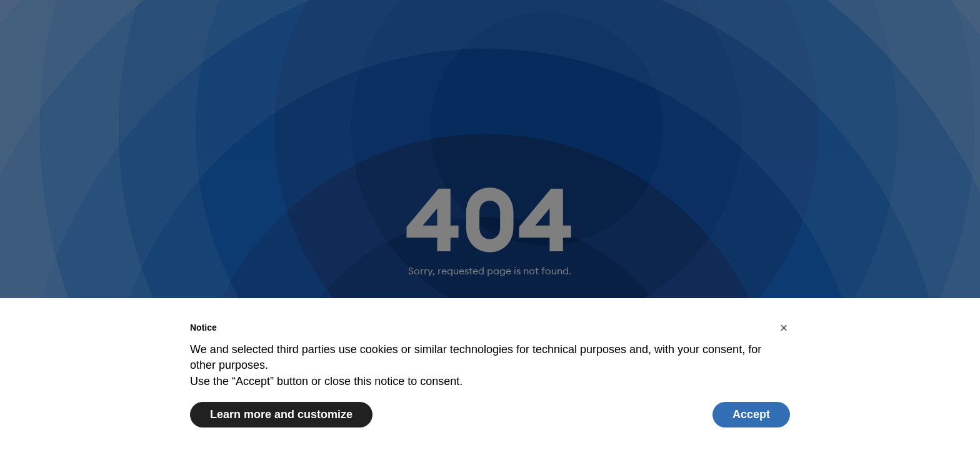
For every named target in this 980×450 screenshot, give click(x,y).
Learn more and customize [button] (281, 414)
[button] (784, 328)
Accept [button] (751, 414)
